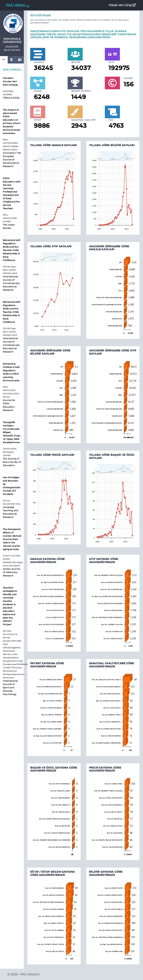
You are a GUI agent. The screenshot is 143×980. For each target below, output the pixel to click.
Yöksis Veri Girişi (122, 5)
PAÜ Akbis (18, 5)
